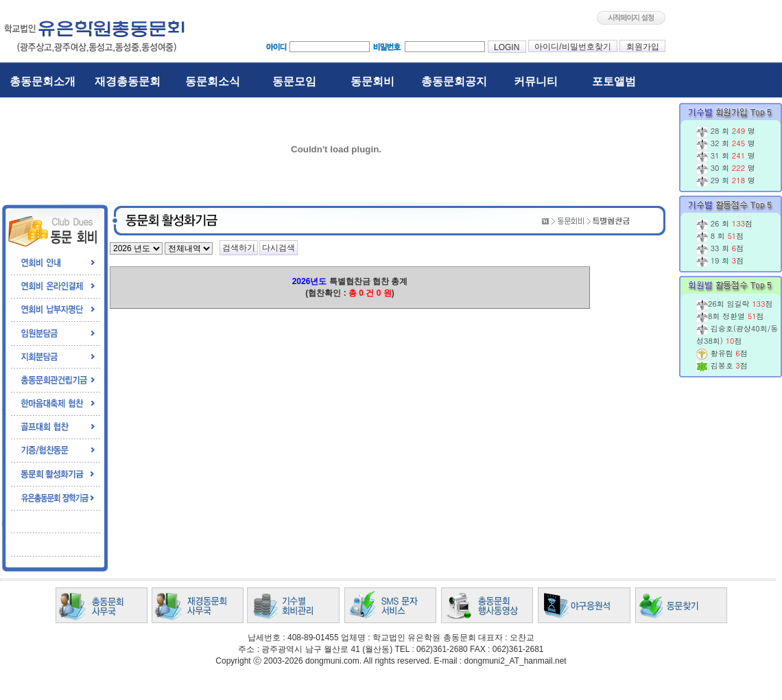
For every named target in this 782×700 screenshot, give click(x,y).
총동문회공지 (454, 81)
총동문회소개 (43, 81)
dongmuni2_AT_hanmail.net (515, 661)
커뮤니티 (536, 81)
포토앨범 (614, 81)
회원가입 (642, 47)
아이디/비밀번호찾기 (573, 47)
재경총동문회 (128, 81)
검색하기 (239, 248)
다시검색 (279, 248)
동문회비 (372, 81)
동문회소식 (213, 81)
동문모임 (294, 81)
